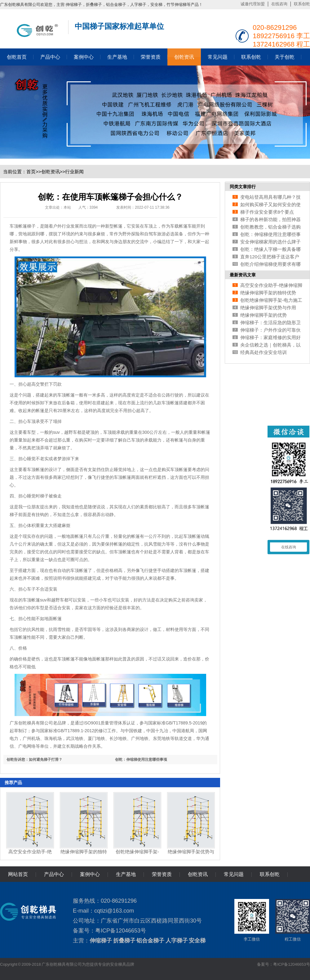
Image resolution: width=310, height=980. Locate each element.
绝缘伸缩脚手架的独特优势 (268, 293)
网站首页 (18, 874)
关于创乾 (285, 57)
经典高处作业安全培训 (263, 352)
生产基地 (117, 57)
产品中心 (50, 57)
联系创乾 (302, 4)
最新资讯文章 (243, 275)
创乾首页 (17, 57)
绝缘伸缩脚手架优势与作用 (268, 308)
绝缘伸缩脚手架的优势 (263, 315)
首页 (31, 172)
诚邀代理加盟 (253, 4)
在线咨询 (279, 4)
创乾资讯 (184, 57)
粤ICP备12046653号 (121, 931)
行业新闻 (74, 172)
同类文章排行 (243, 187)
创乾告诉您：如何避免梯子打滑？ (34, 760)
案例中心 (84, 57)
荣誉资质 (151, 57)
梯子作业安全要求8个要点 (267, 212)
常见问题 (218, 57)
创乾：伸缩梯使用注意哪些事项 (141, 760)
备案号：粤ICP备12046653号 (283, 964)
